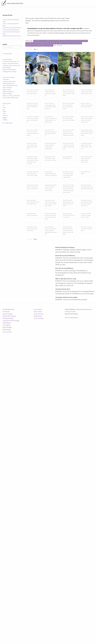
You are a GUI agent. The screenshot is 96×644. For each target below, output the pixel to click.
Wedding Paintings (8, 629)
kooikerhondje (48, 427)
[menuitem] (57, 3)
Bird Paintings (7, 641)
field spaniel (30, 268)
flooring (47, 144)
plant (28, 144)
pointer (72, 206)
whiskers (35, 111)
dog (4, 110)
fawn (28, 111)
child (4, 108)
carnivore (31, 108)
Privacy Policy (38, 623)
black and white (7, 104)
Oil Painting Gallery (8, 620)
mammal (72, 139)
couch (46, 140)
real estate (5, 116)
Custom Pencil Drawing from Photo (12, 28)
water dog (31, 172)
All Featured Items (7, 54)
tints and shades (49, 142)
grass (28, 142)
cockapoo (36, 267)
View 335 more (58, 45)
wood (35, 108)
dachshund (50, 296)
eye (66, 108)
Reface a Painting (7, 88)
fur (46, 113)
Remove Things (7, 90)
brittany (50, 424)
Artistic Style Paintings (9, 77)
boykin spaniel (68, 232)
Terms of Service (39, 625)
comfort (90, 111)
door (64, 172)
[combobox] (12, 47)
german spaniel (66, 426)
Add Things (6, 79)
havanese (83, 394)
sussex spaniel (48, 365)
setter (28, 237)
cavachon (85, 391)
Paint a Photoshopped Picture (10, 85)
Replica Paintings (7, 94)
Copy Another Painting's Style (10, 98)
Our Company (38, 620)
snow (54, 203)
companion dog (33, 109)
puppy (68, 265)
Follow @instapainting (71, 628)
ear (46, 206)
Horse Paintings (7, 638)
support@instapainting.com (84, 620)
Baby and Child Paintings (9, 70)
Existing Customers (70, 623)
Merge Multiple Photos (9, 83)
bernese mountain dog (68, 331)
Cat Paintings (6, 636)
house (4, 114)
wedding (5, 120)
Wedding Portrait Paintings (10, 72)
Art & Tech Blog (38, 629)
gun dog (65, 111)
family (4, 112)
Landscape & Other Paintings (11, 632)
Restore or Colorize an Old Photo (11, 96)
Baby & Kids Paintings (9, 627)
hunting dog (90, 331)
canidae (32, 173)
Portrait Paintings (7, 60)
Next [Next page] (36, 49)
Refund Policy (38, 627)
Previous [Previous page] (30, 49)
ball (38, 108)
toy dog (82, 173)
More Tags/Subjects (8, 123)
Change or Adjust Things (9, 81)
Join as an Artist (7, 643)
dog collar (49, 204)
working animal (48, 109)
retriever (89, 142)
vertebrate (67, 201)
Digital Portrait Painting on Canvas (12, 36)
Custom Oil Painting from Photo (11, 30)
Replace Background (8, 92)
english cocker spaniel (50, 299)
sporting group (69, 142)
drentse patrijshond (49, 426)
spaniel (31, 111)
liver (28, 109)
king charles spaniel (88, 172)
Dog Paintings (7, 634)
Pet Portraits (6, 623)
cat (3, 106)
